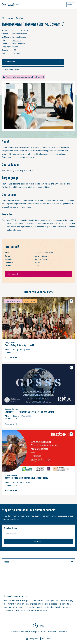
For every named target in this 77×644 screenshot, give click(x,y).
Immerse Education (20, 34)
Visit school (38, 274)
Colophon (62, 632)
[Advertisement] (27, 579)
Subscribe (39, 541)
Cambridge (17, 40)
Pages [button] (38, 562)
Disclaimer (51, 632)
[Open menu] (71, 5)
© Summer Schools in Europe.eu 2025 (28, 632)
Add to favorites (33, 69)
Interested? (33, 62)
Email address (10, 528)
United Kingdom (19, 43)
